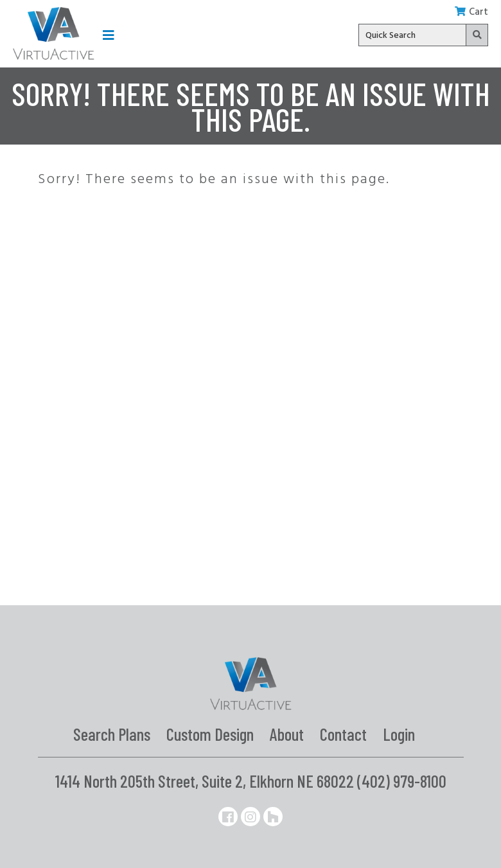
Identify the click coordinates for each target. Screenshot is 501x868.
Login (399, 734)
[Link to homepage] (251, 684)
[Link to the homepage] (54, 33)
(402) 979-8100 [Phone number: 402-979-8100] (402, 781)
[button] (109, 35)
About (287, 734)
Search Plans (112, 734)
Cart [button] (471, 12)
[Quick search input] (423, 35)
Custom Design (210, 734)
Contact (343, 734)
